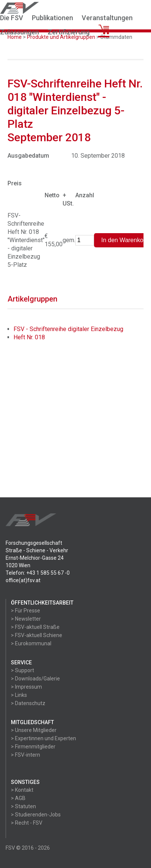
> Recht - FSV (27, 823)
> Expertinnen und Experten (43, 738)
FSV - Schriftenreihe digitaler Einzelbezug (68, 329)
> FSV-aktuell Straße (35, 627)
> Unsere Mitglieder (34, 730)
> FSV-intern (25, 755)
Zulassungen (19, 32)
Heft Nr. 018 (29, 337)
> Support (22, 670)
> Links (19, 695)
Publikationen (52, 18)
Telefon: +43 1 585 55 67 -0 (38, 573)
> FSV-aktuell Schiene (37, 635)
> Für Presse (25, 611)
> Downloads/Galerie (35, 679)
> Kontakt (22, 790)
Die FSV (12, 18)
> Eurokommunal (31, 643)
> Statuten (23, 806)
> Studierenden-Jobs (36, 815)
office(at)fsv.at (23, 580)
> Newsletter (26, 619)
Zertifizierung (69, 32)
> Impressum (26, 687)
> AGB (18, 798)
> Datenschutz (28, 703)
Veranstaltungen (107, 18)
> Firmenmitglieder (33, 747)
